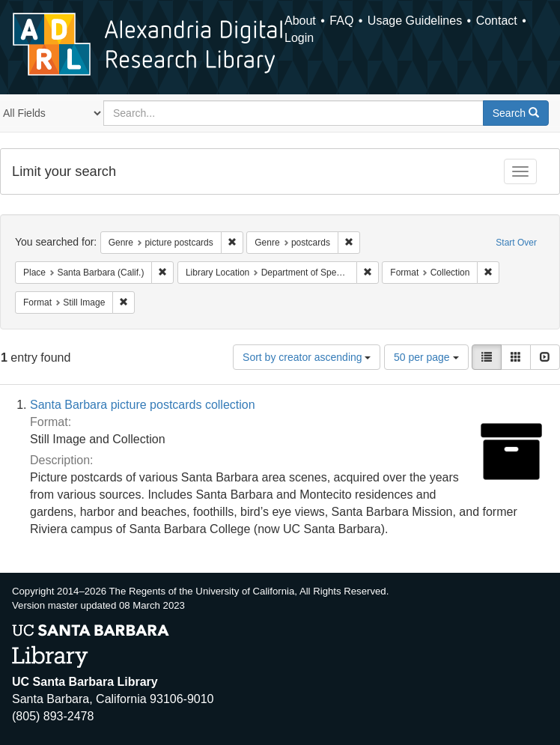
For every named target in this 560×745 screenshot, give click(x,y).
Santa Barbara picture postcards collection (143, 405)
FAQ (341, 21)
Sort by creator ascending (307, 357)
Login (299, 38)
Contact (497, 21)
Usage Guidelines (415, 21)
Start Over (516, 243)
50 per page (426, 357)
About (300, 21)
